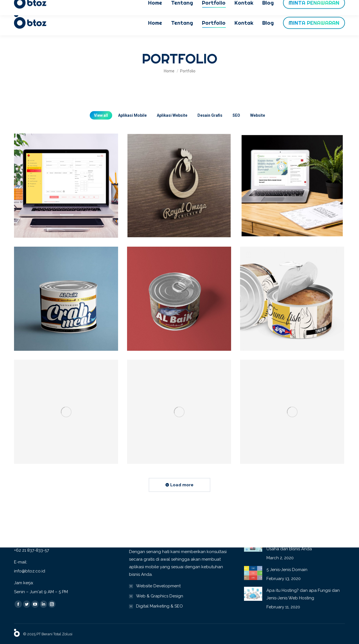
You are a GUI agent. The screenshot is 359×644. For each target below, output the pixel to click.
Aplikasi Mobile (132, 115)
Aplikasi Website (172, 115)
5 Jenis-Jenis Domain (287, 570)
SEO (236, 115)
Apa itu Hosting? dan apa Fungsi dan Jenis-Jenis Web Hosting (303, 594)
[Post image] (66, 186)
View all (101, 115)
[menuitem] (155, 23)
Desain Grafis (210, 115)
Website (258, 115)
